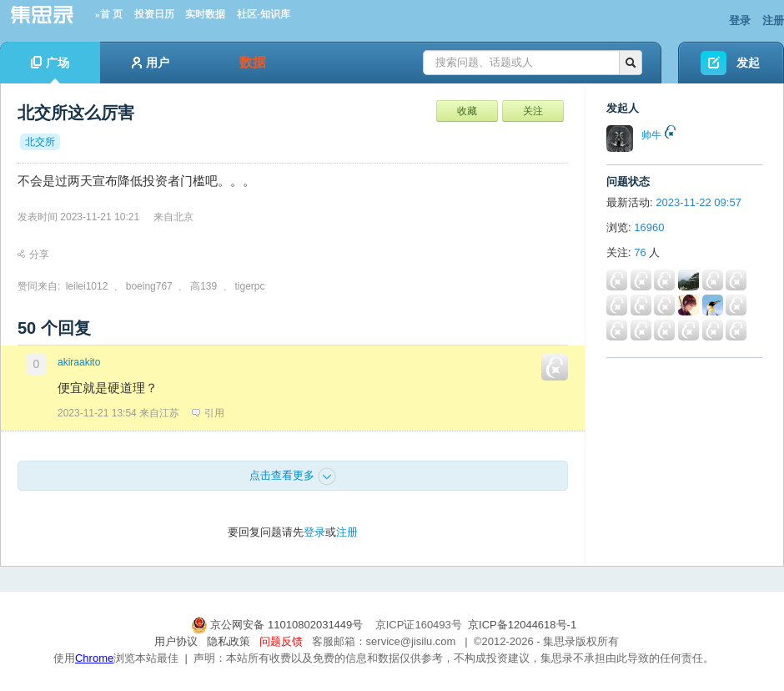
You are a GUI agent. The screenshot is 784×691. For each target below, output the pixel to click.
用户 (151, 63)
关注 (533, 111)
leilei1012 (87, 286)
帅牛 (651, 135)
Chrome (94, 658)
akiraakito (79, 362)
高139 (204, 286)
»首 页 (109, 14)
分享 (33, 255)
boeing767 (149, 286)
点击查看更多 (293, 477)
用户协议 (176, 641)
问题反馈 (281, 641)
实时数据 (205, 14)
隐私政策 (229, 641)
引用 (208, 413)
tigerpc (250, 286)
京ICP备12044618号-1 (522, 625)
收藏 (467, 111)
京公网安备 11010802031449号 (279, 625)
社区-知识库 (264, 14)
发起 (748, 63)
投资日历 (154, 14)
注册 (773, 20)
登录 (740, 20)
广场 (50, 70)
